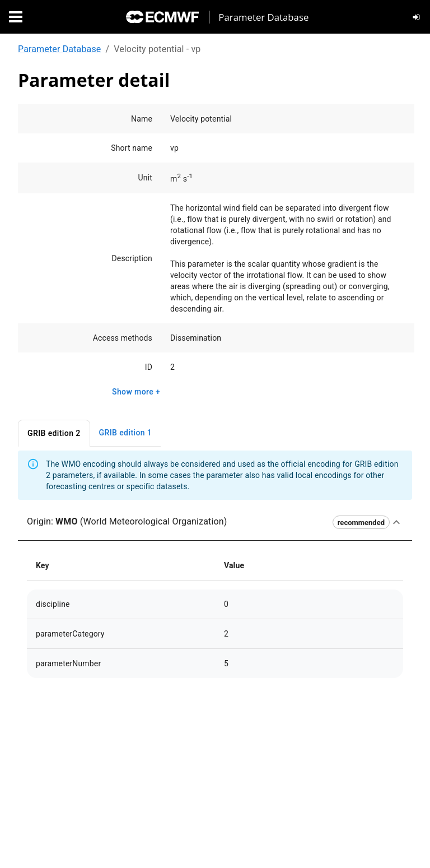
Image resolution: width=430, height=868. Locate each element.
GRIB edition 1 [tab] (126, 433)
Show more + (136, 392)
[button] (215, 522)
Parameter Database (59, 49)
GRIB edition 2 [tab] (54, 433)
